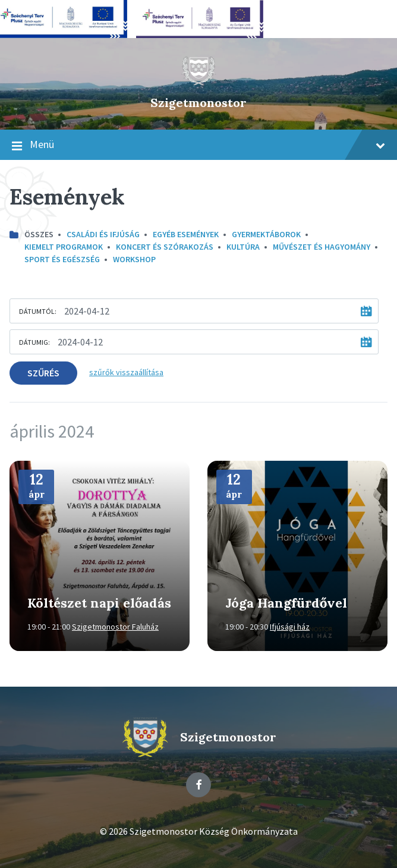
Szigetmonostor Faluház (115, 627)
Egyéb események (186, 234)
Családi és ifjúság (103, 234)
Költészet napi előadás (99, 603)
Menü (198, 145)
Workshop (134, 259)
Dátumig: (34, 342)
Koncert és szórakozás (165, 247)
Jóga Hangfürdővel (286, 603)
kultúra (243, 247)
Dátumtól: (38, 311)
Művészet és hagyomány (322, 247)
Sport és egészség (62, 259)
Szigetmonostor (198, 103)
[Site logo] (198, 83)
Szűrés (43, 373)
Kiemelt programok (64, 247)
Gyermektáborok (266, 234)
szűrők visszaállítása (126, 372)
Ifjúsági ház (290, 627)
